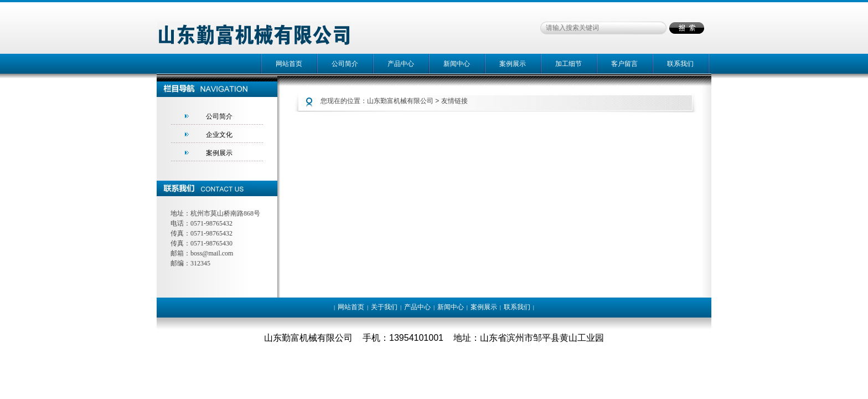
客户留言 (624, 64)
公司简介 (345, 64)
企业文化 (219, 135)
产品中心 (401, 64)
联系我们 (680, 64)
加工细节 (569, 64)
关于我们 (384, 307)
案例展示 (513, 64)
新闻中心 (457, 64)
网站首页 (289, 64)
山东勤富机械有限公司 (400, 101)
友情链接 (454, 101)
